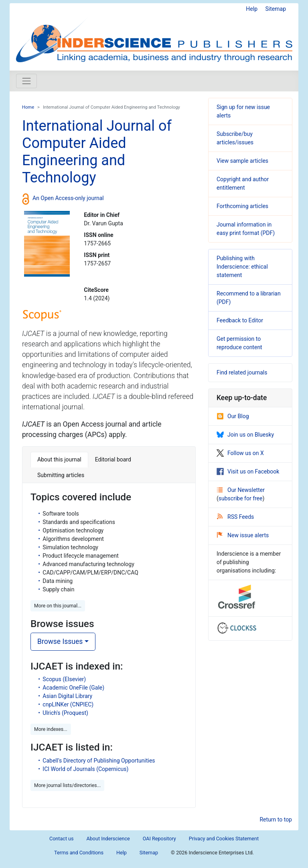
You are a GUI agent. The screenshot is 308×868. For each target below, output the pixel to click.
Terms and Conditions (79, 853)
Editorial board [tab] (113, 459)
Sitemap (276, 9)
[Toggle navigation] (26, 81)
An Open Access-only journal (68, 198)
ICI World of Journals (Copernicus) (85, 769)
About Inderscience (108, 839)
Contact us (62, 839)
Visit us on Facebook (248, 471)
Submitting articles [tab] (61, 475)
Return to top (276, 819)
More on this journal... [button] (58, 606)
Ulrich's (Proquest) (65, 713)
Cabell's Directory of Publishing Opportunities (99, 761)
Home (28, 107)
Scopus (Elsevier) (64, 679)
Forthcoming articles (242, 206)
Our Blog (233, 416)
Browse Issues (60, 641)
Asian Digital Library (67, 696)
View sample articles (242, 161)
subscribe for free (241, 498)
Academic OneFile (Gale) (73, 688)
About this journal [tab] (59, 459)
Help (252, 9)
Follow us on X (240, 453)
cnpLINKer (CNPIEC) (68, 704)
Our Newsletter (241, 490)
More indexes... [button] (51, 729)
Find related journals (242, 372)
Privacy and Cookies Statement (224, 839)
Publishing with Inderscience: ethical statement (242, 267)
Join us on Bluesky (245, 435)
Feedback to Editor (240, 320)
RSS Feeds (235, 517)
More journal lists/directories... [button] (67, 785)
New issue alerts (243, 535)
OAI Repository (159, 839)
